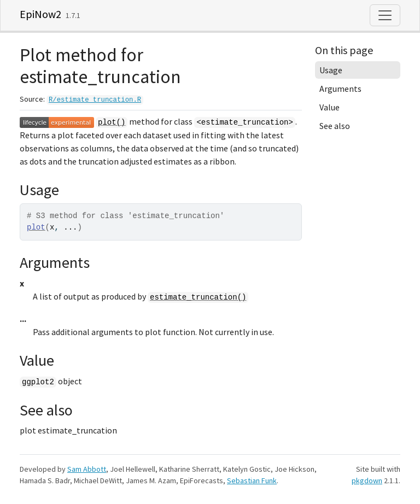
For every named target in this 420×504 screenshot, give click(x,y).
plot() (112, 122)
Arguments (340, 89)
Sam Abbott (87, 469)
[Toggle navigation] (385, 15)
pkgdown (367, 480)
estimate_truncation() (198, 297)
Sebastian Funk (252, 480)
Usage (331, 70)
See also (335, 126)
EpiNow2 (40, 14)
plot (36, 227)
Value (329, 107)
